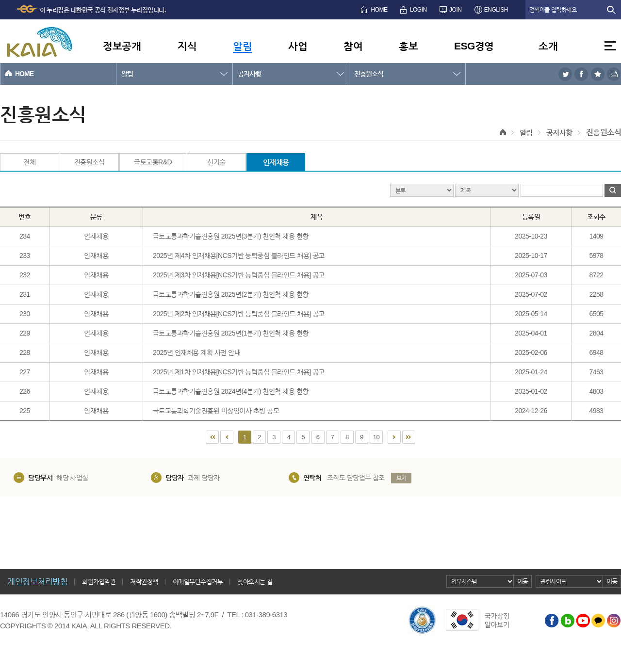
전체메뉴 (610, 46)
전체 (29, 162)
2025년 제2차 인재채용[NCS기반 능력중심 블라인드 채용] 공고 (239, 314)
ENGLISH (496, 10)
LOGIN (418, 10)
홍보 (408, 46)
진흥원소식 (369, 74)
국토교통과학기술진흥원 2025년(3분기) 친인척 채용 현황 (231, 236)
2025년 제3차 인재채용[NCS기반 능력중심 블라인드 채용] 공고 (239, 275)
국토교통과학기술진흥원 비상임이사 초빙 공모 (216, 411)
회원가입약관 (99, 582)
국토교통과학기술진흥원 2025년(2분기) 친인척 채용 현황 (231, 294)
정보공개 (122, 46)
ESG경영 (474, 46)
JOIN (455, 10)
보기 (401, 478)
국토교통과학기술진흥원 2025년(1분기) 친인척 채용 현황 (231, 333)
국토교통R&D (153, 162)
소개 (548, 46)
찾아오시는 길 (255, 582)
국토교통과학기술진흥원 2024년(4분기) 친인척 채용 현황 (231, 391)
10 (376, 437)
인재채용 (276, 162)
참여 (353, 46)
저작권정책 (144, 582)
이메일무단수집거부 (198, 582)
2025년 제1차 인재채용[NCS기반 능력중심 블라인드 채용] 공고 (239, 372)
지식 (187, 46)
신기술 (216, 162)
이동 (523, 581)
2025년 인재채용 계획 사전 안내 (196, 352)
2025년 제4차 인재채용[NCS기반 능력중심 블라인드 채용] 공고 (239, 256)
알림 (242, 46)
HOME (379, 10)
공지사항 (249, 74)
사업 (298, 46)
